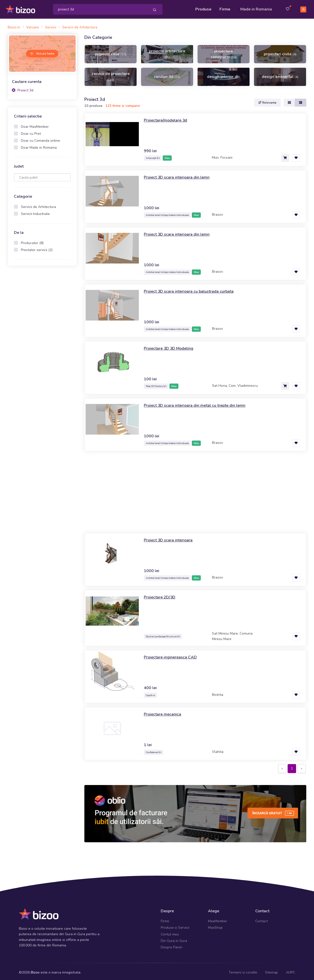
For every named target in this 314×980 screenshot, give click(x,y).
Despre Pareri (172, 945)
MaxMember (218, 919)
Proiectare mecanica (164, 712)
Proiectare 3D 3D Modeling (171, 346)
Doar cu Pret (31, 131)
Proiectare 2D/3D (161, 594)
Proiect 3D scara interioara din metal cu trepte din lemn (199, 403)
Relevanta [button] (267, 100)
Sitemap (271, 970)
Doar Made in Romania (39, 145)
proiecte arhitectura (167, 52)
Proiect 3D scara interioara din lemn (180, 175)
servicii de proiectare (111, 74)
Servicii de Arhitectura (38, 205)
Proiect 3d (23, 88)
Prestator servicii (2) (37, 248)
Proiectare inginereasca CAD (173, 655)
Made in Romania (256, 8)
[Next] (302, 766)
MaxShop (215, 925)
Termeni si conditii (243, 970)
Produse (203, 8)
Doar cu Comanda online (40, 138)
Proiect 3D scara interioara (171, 537)
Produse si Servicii (175, 925)
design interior (224, 74)
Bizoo (35, 970)
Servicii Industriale (35, 212)
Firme (225, 8)
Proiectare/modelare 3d (168, 118)
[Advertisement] (42, 346)
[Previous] (282, 766)
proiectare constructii (224, 52)
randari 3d (167, 74)
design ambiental (280, 74)
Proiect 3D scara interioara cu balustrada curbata (193, 289)
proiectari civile (280, 52)
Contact (262, 919)
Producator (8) (32, 241)
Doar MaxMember (35, 124)
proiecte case (110, 52)
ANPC (290, 970)
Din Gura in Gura (174, 939)
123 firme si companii (123, 104)
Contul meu (170, 932)
